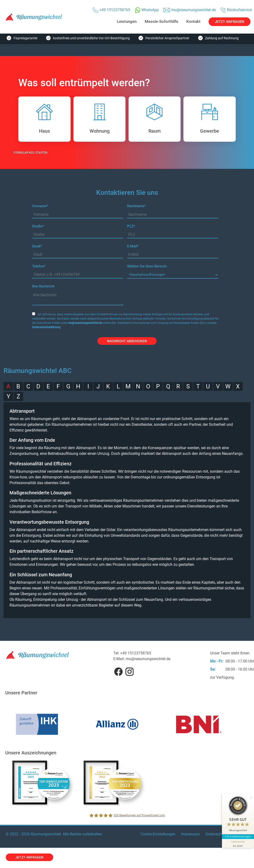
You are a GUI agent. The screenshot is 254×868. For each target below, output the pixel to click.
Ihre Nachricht (43, 286)
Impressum (190, 834)
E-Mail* (133, 246)
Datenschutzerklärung (46, 327)
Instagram (129, 672)
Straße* (38, 226)
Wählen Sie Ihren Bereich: (147, 266)
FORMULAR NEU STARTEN (31, 153)
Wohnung (91, 119)
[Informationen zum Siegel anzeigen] (238, 842)
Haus (36, 119)
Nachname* (137, 206)
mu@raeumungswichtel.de (85, 323)
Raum (146, 119)
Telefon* (39, 266)
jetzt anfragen (29, 857)
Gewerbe (201, 119)
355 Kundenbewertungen (238, 835)
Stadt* (37, 246)
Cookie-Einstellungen (158, 834)
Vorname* (40, 206)
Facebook (118, 672)
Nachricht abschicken (127, 341)
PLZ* (131, 226)
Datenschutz (216, 834)
